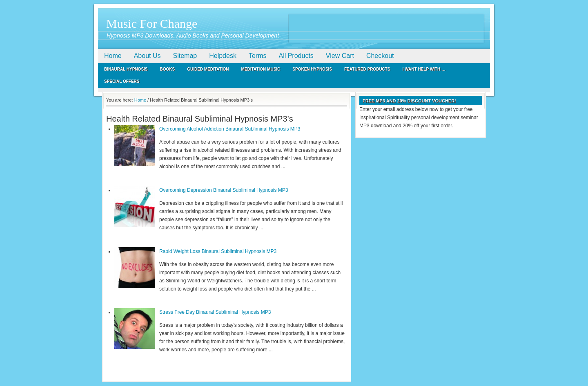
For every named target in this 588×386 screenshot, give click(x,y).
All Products (296, 56)
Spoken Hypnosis (312, 69)
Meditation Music (261, 69)
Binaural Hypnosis (126, 69)
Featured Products (367, 69)
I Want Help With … (424, 69)
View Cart (340, 56)
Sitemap (185, 56)
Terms (258, 56)
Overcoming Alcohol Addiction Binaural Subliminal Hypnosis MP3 (230, 129)
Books (168, 69)
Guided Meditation (208, 69)
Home (113, 56)
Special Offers (122, 81)
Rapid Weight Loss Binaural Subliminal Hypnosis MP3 (218, 251)
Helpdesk (223, 56)
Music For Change (152, 23)
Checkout (380, 56)
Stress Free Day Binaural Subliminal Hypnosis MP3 (215, 312)
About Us (147, 56)
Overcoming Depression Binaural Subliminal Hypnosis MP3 (224, 190)
